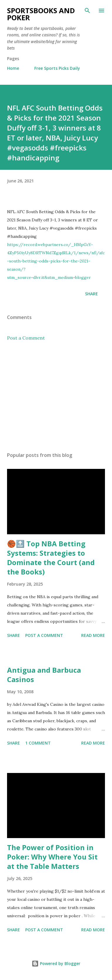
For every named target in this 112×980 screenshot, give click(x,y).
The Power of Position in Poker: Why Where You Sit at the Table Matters (52, 857)
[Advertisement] (56, 396)
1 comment (38, 743)
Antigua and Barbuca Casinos (44, 675)
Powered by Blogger (56, 963)
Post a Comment (26, 338)
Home (13, 68)
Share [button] (91, 294)
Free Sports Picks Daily (57, 68)
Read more (93, 635)
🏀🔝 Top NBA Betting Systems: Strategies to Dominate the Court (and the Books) (51, 558)
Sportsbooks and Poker (41, 14)
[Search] (87, 11)
